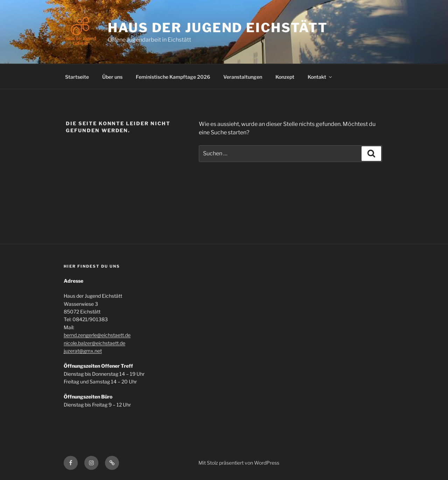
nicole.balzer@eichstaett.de (94, 343)
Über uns (112, 77)
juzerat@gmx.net (83, 351)
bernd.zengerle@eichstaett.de (97, 335)
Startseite (77, 77)
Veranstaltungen (243, 77)
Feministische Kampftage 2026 (173, 77)
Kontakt (320, 77)
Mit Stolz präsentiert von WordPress (239, 463)
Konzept (285, 77)
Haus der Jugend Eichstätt (218, 28)
